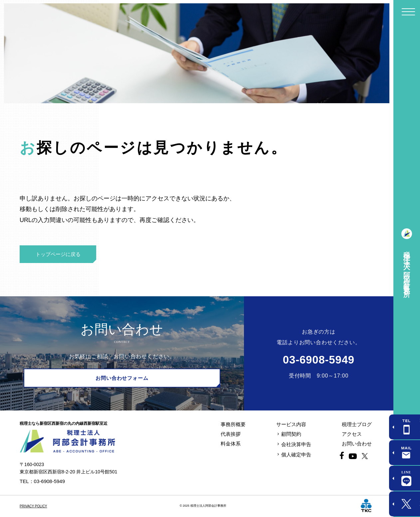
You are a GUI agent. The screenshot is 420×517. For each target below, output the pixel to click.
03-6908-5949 (319, 360)
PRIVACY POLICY (33, 506)
